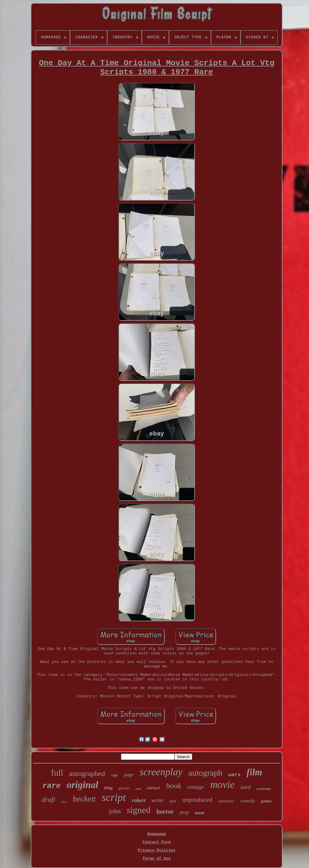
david (200, 813)
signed (139, 810)
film (254, 772)
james (266, 801)
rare (52, 786)
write (157, 800)
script (114, 797)
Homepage (157, 834)
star (173, 801)
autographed (87, 773)
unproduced (197, 800)
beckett (84, 799)
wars (234, 775)
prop (184, 812)
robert (139, 800)
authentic (226, 801)
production (264, 789)
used (245, 787)
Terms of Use (157, 858)
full (57, 773)
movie (222, 784)
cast (138, 789)
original (83, 785)
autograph (205, 773)
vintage (196, 787)
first (64, 802)
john (115, 811)
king (109, 788)
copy (115, 775)
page (129, 775)
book (174, 786)
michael (153, 788)
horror (165, 812)
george (124, 788)
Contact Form (157, 842)
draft (48, 800)
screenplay (161, 772)
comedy (248, 801)
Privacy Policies (157, 850)
